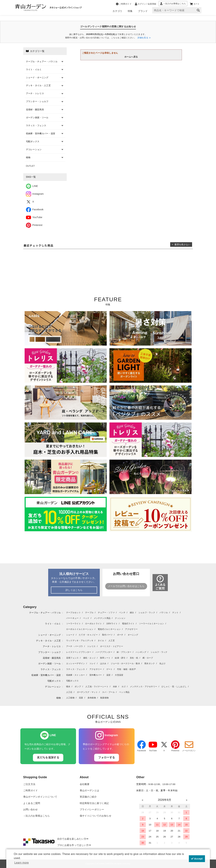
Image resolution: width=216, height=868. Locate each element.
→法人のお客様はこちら (37, 816)
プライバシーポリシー (92, 810)
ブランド (143, 11)
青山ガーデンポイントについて (40, 797)
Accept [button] (197, 859)
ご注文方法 (29, 784)
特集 (130, 11)
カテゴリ (117, 11)
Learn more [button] (21, 863)
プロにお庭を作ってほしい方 (74, 845)
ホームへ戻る (131, 57)
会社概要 (85, 784)
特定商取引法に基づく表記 (94, 803)
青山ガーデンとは (90, 791)
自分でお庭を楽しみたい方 (73, 839)
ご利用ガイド (31, 791)
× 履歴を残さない (181, 244)
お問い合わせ (31, 810)
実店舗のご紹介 (88, 797)
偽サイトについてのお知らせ (96, 816)
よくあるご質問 (32, 803)
